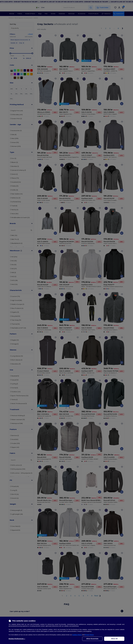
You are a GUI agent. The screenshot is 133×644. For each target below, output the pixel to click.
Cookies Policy (77, 635)
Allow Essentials (92, 639)
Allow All (114, 639)
